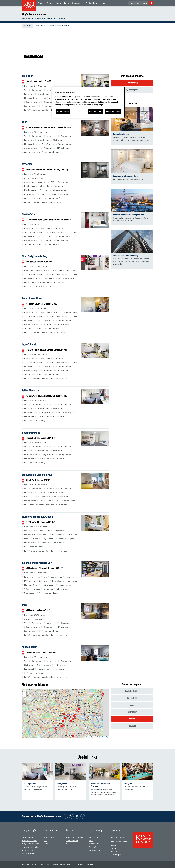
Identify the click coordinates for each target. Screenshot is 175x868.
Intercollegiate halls (121, 134)
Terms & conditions (29, 864)
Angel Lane (27, 76)
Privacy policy (44, 864)
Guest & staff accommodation (60, 26)
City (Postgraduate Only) (35, 256)
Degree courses (28, 838)
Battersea (27, 164)
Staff (139, 3)
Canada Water (29, 214)
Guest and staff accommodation (126, 176)
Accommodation (72, 841)
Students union (94, 844)
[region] (88, 102)
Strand (132, 719)
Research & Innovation (73, 3)
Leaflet (87, 737)
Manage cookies (63, 111)
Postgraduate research (30, 844)
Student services (53, 3)
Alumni (145, 3)
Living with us (63, 18)
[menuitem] (41, 3)
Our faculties (91, 3)
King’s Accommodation (34, 14)
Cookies (90, 864)
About (103, 3)
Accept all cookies (113, 111)
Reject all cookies (95, 111)
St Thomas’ (132, 712)
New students (49, 838)
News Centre (93, 838)
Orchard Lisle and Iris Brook (37, 475)
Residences (51, 18)
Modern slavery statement (62, 864)
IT (67, 844)
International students (30, 847)
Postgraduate (40, 18)
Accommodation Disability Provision (101, 785)
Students (132, 3)
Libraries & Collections (75, 838)
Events (91, 841)
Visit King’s (92, 847)
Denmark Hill (132, 698)
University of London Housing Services (129, 215)
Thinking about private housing (126, 256)
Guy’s (132, 705)
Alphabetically (132, 83)
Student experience (29, 854)
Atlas (24, 122)
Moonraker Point (31, 433)
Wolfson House (29, 647)
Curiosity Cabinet (132, 691)
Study (40, 3)
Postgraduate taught (29, 841)
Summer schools (28, 850)
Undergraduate (27, 18)
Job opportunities (95, 850)
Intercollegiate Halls (42, 26)
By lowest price (132, 90)
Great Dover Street (32, 298)
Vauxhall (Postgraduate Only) (38, 563)
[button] (103, 695)
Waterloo (132, 726)
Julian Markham (31, 390)
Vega (24, 605)
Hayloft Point (29, 344)
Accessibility (79, 864)
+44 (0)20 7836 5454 (119, 838)
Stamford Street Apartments (38, 517)
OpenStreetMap (103, 737)
